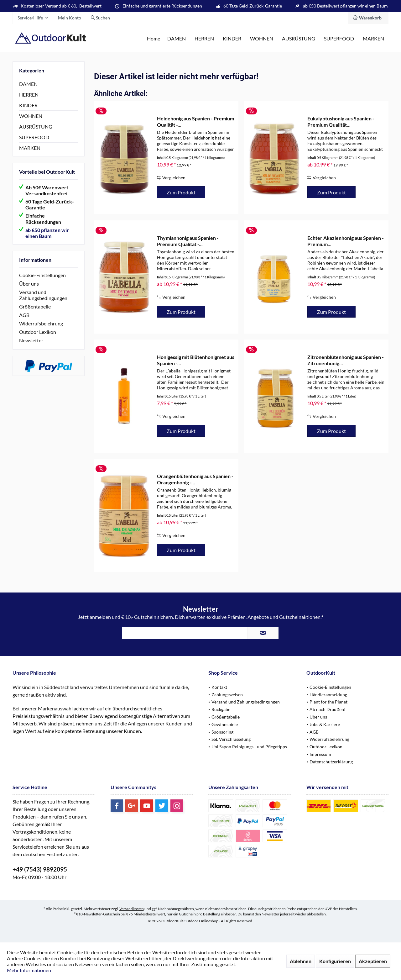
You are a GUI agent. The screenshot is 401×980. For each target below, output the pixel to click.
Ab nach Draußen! (328, 709)
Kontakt (219, 687)
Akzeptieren (373, 961)
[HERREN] (204, 39)
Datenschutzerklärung (331, 762)
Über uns (29, 284)
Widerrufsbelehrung (41, 323)
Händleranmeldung (328, 695)
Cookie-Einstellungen (42, 275)
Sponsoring (222, 732)
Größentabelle (35, 306)
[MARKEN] (373, 39)
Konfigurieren (335, 961)
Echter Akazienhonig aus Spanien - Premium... (346, 241)
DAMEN (28, 84)
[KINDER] (232, 39)
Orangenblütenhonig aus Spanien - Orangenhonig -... (195, 479)
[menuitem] (368, 18)
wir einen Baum (373, 6)
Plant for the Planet (328, 702)
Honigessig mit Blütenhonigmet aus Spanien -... (196, 360)
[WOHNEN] (262, 39)
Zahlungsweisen (227, 695)
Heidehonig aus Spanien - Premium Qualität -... (195, 121)
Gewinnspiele (225, 724)
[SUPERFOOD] (339, 39)
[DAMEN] (177, 39)
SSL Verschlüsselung (231, 739)
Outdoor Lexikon (38, 332)
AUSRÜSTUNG (36, 126)
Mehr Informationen (29, 970)
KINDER (28, 105)
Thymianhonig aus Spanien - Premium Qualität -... (188, 241)
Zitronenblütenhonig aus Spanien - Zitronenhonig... (346, 360)
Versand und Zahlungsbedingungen (43, 295)
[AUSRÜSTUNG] (299, 39)
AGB (24, 315)
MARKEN (30, 148)
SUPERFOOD (34, 137)
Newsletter (31, 340)
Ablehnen (301, 961)
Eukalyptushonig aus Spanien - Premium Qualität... (341, 121)
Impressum (320, 754)
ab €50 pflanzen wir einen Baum (47, 233)
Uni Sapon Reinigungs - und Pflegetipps (249, 747)
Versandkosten (132, 909)
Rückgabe (221, 709)
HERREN (29, 95)
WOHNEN (31, 116)
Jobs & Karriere (325, 724)
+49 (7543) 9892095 (40, 869)
